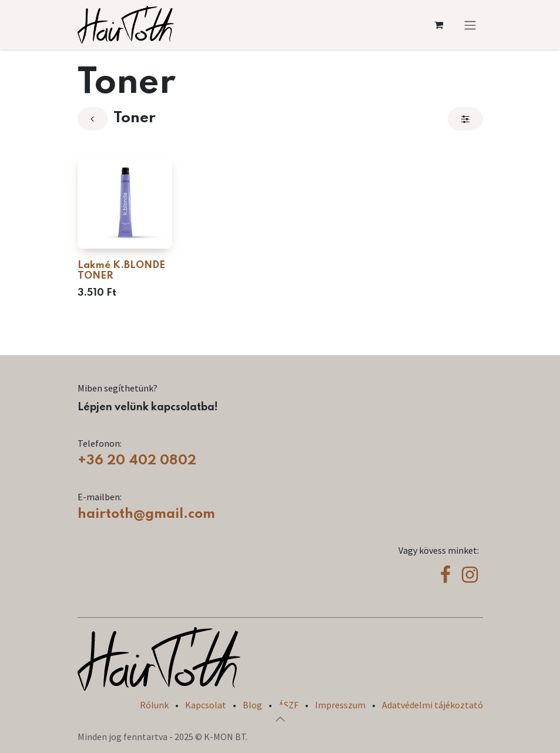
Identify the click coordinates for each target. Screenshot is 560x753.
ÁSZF (289, 705)
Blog (252, 705)
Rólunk (154, 705)
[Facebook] (445, 575)
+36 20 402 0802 (137, 461)
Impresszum (340, 705)
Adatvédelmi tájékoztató (432, 705)
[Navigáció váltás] (470, 25)
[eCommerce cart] (439, 25)
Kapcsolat (206, 705)
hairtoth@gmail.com (146, 514)
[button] (280, 719)
